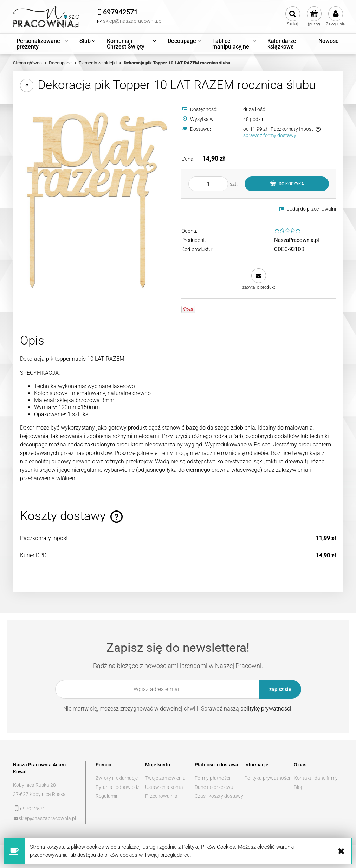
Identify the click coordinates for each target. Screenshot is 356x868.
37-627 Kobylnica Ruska (39, 794)
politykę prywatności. (267, 709)
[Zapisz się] (280, 689)
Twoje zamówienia (165, 778)
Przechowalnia (161, 796)
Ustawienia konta (164, 787)
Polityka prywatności (267, 778)
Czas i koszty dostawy (219, 796)
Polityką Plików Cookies (209, 847)
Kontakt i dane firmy (316, 778)
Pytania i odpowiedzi (118, 787)
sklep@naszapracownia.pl (47, 818)
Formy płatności (212, 778)
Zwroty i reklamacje (117, 778)
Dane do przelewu (214, 787)
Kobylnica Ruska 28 (34, 785)
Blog (299, 787)
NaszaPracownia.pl (297, 240)
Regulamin (107, 796)
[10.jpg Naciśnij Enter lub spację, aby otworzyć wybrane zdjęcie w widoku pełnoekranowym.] (97, 200)
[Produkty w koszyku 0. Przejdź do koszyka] (314, 17)
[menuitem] (43, 44)
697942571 (33, 809)
